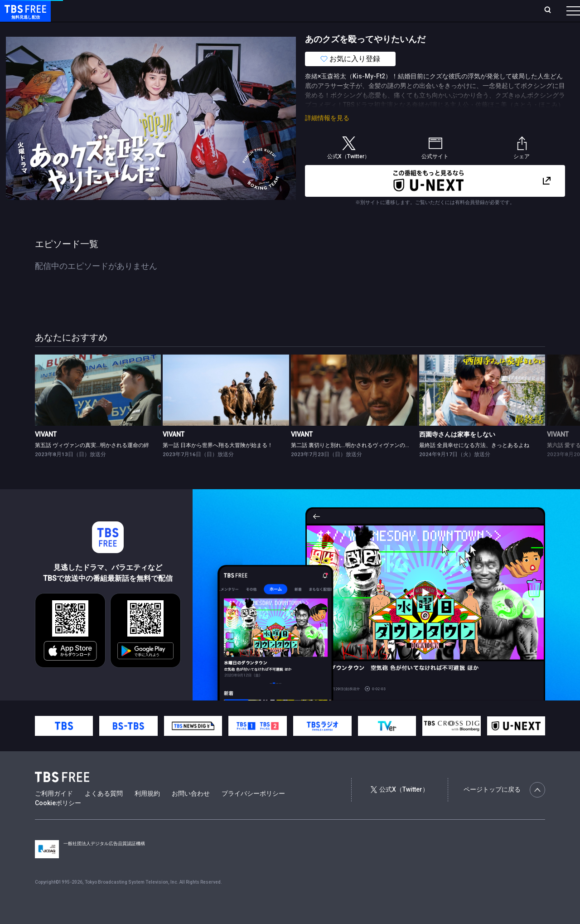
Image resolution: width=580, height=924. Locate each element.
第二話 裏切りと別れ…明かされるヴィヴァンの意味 (353, 463)
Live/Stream (214, 10)
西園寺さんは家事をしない (457, 452)
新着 (98, 29)
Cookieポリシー (58, 821)
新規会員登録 (449, 10)
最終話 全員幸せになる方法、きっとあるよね (474, 463)
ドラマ (183, 29)
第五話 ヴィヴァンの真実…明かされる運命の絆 (92, 463)
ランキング (171, 10)
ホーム (102, 10)
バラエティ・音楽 (226, 29)
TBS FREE (24, 16)
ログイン (403, 10)
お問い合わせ (191, 812)
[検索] (488, 11)
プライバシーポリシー (253, 812)
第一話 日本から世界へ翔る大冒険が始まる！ (218, 463)
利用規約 (147, 812)
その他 (359, 29)
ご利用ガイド (54, 812)
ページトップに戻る (504, 808)
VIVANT (46, 452)
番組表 (551, 10)
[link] (98, 408)
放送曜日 (134, 10)
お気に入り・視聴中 (270, 10)
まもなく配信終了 (139, 29)
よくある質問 (104, 812)
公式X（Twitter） (400, 807)
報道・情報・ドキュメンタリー (300, 29)
